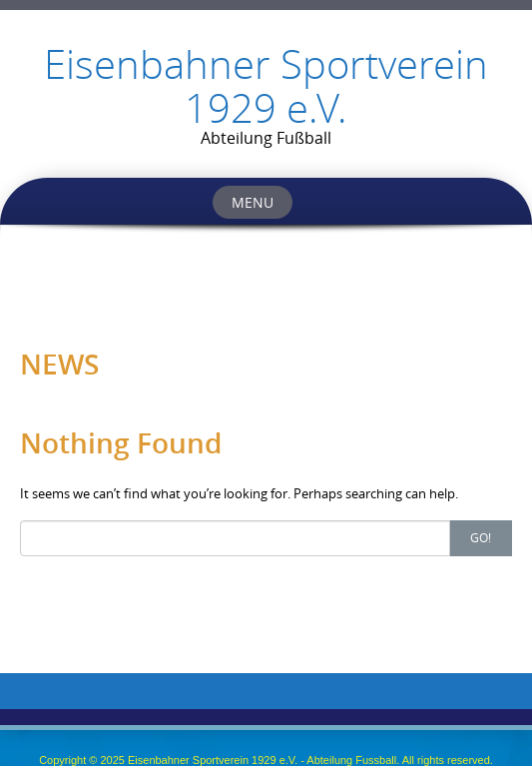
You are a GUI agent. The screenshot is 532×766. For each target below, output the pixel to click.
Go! (481, 537)
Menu (253, 202)
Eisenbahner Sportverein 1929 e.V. (266, 86)
